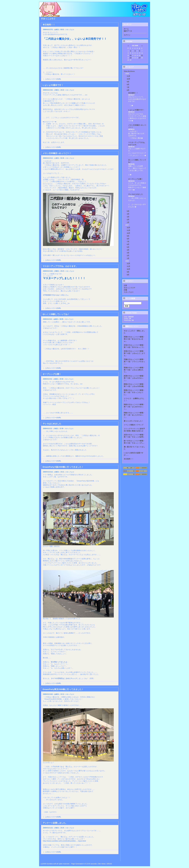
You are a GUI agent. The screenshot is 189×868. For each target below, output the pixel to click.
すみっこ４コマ (129, 288)
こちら (70, 105)
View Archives (129, 71)
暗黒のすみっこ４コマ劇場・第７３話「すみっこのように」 (134, 392)
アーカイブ (128, 67)
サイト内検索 (129, 298)
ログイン (127, 35)
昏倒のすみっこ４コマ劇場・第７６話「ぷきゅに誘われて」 (134, 370)
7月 (128, 87)
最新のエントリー (131, 326)
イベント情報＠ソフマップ (134, 425)
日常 (125, 285)
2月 (128, 220)
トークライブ (75, 60)
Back (43, 859)
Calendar (128, 41)
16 (130, 55)
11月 (128, 76)
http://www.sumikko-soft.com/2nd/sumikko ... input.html (64, 841)
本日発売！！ (133, 93)
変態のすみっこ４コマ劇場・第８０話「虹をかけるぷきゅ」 (134, 339)
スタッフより (129, 292)
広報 (125, 290)
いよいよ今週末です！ (136, 110)
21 (142, 55)
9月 (128, 82)
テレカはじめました (136, 194)
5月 (128, 211)
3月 (128, 217)
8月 (128, 84)
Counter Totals (130, 313)
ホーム (126, 29)
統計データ (128, 31)
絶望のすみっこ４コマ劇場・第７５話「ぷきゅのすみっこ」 (134, 378)
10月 (128, 79)
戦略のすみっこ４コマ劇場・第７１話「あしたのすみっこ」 (134, 415)
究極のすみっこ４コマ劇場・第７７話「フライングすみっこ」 (134, 362)
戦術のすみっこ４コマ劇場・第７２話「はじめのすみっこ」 (134, 407)
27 (140, 58)
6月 (128, 90)
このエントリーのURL (53, 79)
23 (130, 58)
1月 (128, 222)
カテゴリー (128, 281)
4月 (128, 214)
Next (117, 859)
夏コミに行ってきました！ (134, 421)
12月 (128, 228)
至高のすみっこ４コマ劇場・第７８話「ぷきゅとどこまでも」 (134, 353)
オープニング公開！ (136, 179)
